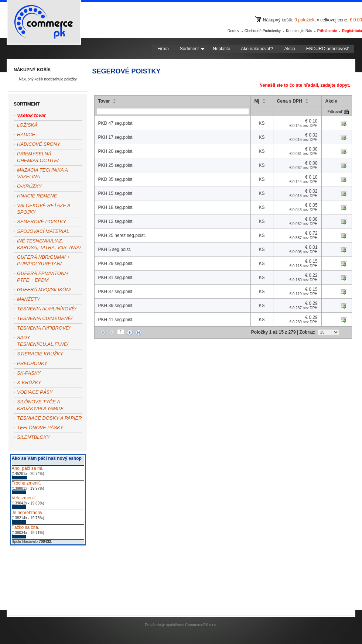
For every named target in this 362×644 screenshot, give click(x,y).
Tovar (104, 101)
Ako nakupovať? (257, 49)
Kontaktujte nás (299, 31)
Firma (163, 49)
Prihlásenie (327, 31)
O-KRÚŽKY (29, 186)
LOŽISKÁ (27, 125)
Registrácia (352, 31)
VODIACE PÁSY (35, 392)
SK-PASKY (29, 373)
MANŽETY (28, 299)
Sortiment (192, 49)
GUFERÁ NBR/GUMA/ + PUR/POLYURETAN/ (43, 260)
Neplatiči (221, 49)
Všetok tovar (31, 115)
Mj (257, 101)
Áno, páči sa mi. (28, 468)
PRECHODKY (32, 363)
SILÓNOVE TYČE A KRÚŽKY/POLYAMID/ (40, 405)
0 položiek (304, 20)
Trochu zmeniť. (27, 483)
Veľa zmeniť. (24, 498)
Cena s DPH (290, 101)
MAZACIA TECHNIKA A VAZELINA (42, 173)
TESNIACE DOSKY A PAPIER (49, 418)
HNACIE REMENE (37, 196)
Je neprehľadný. (28, 513)
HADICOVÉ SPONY (39, 144)
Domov (233, 31)
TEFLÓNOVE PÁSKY (40, 428)
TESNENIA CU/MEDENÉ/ (45, 318)
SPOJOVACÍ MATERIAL (43, 231)
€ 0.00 (356, 20)
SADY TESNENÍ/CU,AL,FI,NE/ (43, 341)
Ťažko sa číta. (26, 527)
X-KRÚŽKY (29, 383)
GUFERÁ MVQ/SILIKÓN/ (44, 290)
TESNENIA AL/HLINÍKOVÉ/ (47, 309)
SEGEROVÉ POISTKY (42, 222)
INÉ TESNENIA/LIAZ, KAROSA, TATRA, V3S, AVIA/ (49, 244)
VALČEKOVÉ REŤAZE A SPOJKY (44, 209)
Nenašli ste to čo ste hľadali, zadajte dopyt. (305, 85)
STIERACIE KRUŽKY (40, 354)
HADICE (26, 135)
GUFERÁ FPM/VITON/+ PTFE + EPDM (43, 277)
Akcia (289, 49)
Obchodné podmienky (263, 31)
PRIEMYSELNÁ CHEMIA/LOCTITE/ (38, 157)
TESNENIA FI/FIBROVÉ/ (44, 328)
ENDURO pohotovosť (327, 49)
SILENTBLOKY (33, 437)
